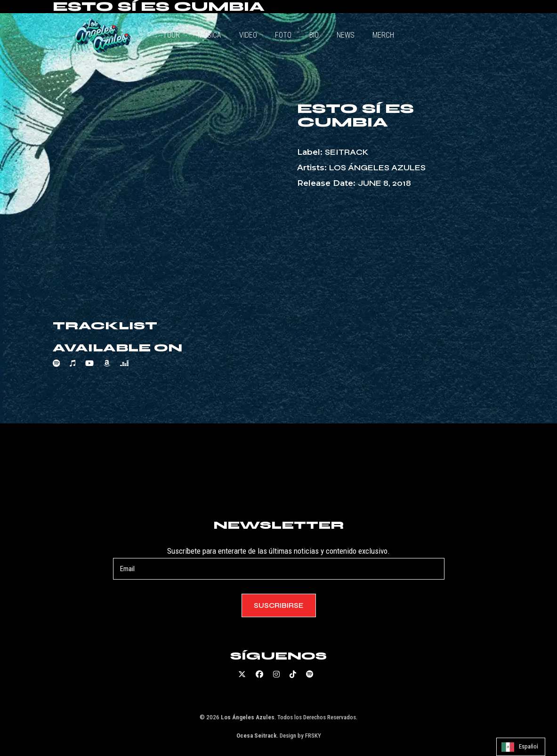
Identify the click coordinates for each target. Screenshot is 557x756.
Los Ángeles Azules (377, 168)
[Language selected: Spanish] (521, 747)
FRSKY (313, 736)
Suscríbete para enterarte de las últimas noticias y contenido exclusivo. (279, 563)
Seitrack (347, 152)
